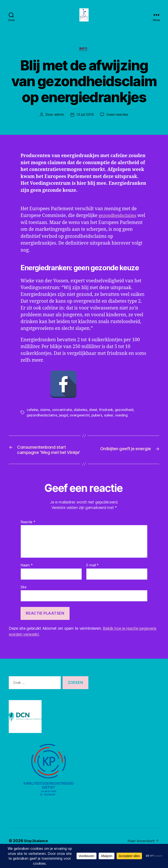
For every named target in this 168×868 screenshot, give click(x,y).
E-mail (92, 580)
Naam (27, 580)
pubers (99, 422)
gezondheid (127, 416)
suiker (111, 422)
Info (84, 56)
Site (24, 602)
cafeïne (33, 416)
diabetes (82, 416)
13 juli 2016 (85, 122)
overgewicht (81, 422)
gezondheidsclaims (64, 230)
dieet (95, 416)
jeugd (64, 422)
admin (58, 122)
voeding (124, 422)
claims (45, 416)
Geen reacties (118, 122)
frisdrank (108, 416)
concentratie (63, 416)
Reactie (28, 537)
